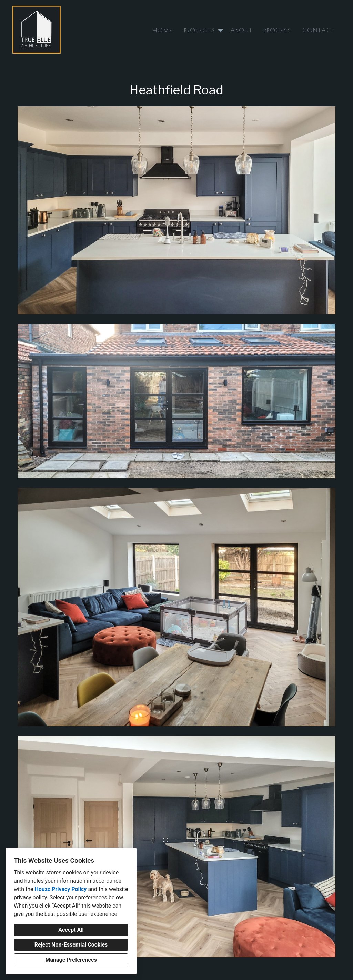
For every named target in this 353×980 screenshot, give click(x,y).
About (241, 30)
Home (163, 30)
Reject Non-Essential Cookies (71, 945)
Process (278, 30)
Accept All (71, 930)
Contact (319, 30)
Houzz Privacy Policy (60, 889)
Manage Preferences (71, 960)
